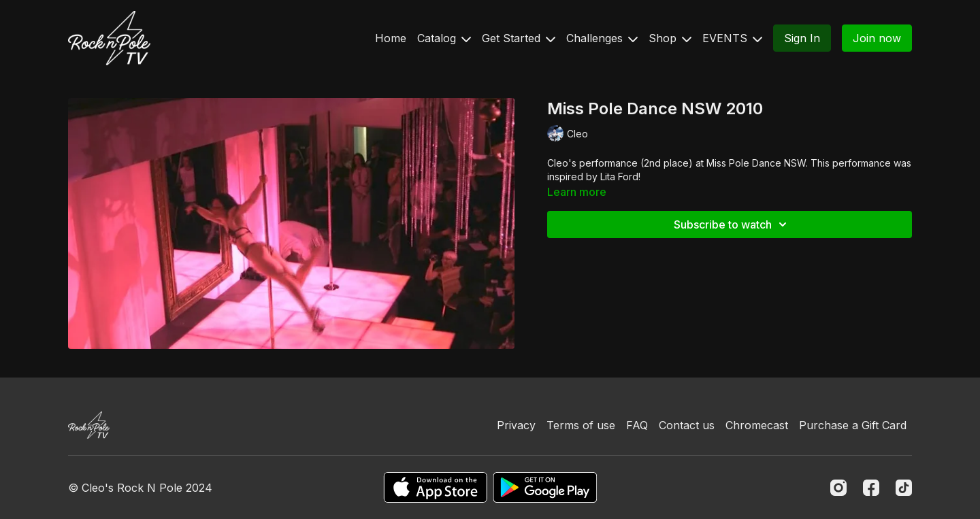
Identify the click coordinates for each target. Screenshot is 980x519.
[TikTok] (904, 488)
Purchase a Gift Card (853, 425)
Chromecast (757, 425)
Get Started (519, 38)
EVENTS (732, 38)
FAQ (637, 425)
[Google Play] (545, 487)
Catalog (444, 38)
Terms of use (581, 425)
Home (391, 38)
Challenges (602, 38)
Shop (670, 38)
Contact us (687, 425)
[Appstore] (435, 487)
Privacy (516, 425)
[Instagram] (838, 488)
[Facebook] (871, 488)
